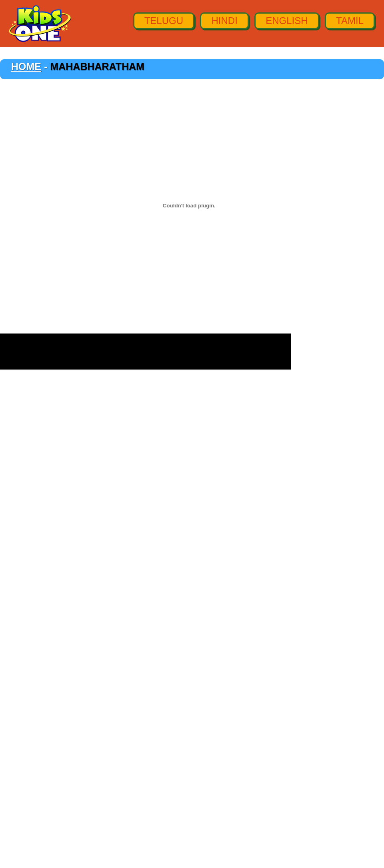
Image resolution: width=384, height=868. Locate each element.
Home (26, 66)
